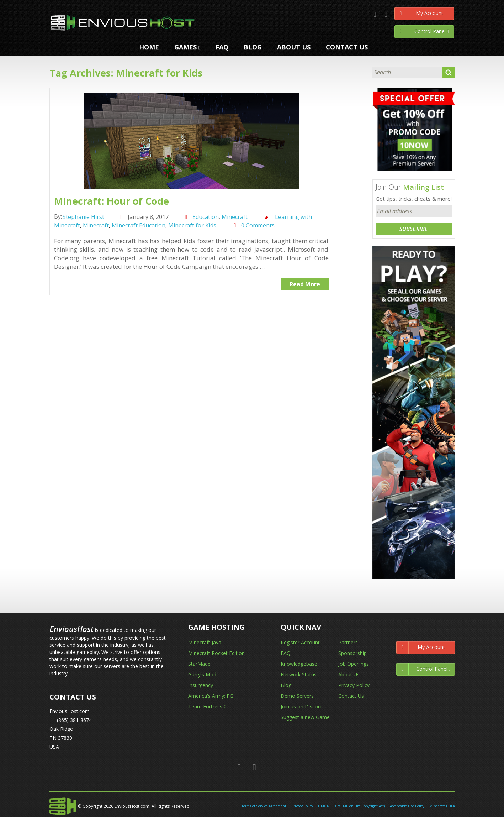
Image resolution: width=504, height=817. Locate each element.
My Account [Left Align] (419, 14)
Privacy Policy (354, 685)
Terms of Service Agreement (264, 806)
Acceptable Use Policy (407, 806)
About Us (349, 674)
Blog (253, 47)
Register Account (300, 642)
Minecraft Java (205, 642)
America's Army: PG (211, 696)
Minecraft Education (139, 225)
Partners (348, 642)
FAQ (222, 47)
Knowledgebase (299, 664)
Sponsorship (352, 653)
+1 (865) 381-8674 (71, 720)
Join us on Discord (302, 706)
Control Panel (422, 32)
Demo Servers (297, 696)
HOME (149, 47)
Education (206, 217)
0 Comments (258, 225)
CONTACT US (347, 47)
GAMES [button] (187, 47)
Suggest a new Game (305, 717)
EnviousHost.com (70, 711)
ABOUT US (294, 47)
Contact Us (351, 696)
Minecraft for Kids (192, 225)
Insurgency (201, 685)
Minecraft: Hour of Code (112, 201)
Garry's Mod (202, 674)
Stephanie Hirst (83, 217)
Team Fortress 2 (207, 706)
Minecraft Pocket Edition (216, 653)
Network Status (299, 674)
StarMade (199, 664)
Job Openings (354, 664)
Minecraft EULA (442, 806)
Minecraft (235, 217)
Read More (305, 284)
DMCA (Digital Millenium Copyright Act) (351, 806)
